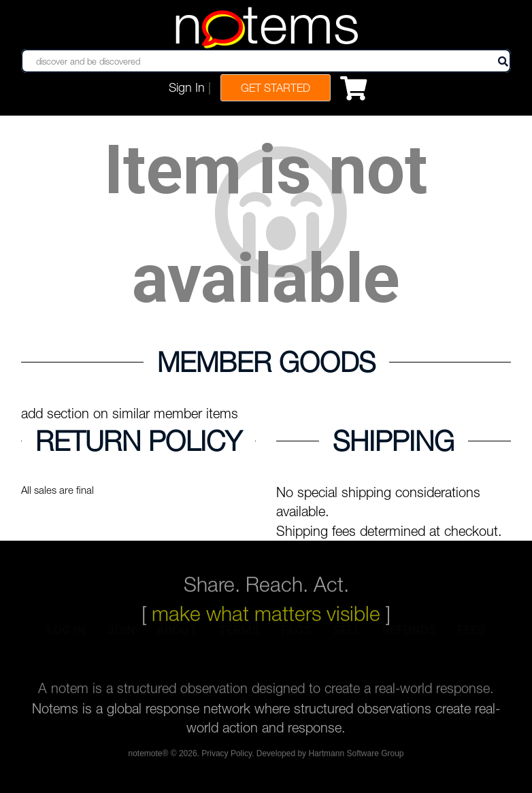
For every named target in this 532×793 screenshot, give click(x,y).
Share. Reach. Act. (266, 570)
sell (347, 636)
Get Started (276, 88)
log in (66, 636)
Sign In (187, 87)
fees (471, 636)
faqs (296, 636)
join (121, 636)
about (177, 636)
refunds (409, 636)
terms (239, 636)
